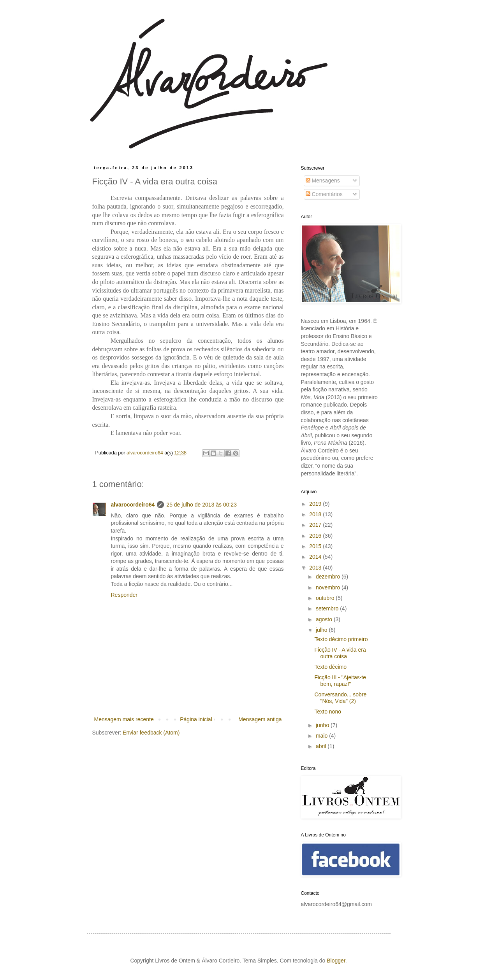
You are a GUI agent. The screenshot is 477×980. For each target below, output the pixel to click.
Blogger (336, 961)
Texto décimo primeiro (341, 639)
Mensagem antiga (260, 719)
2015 (316, 546)
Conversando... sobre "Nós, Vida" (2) (340, 698)
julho (322, 630)
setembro (328, 608)
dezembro (329, 577)
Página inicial (196, 719)
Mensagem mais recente (124, 719)
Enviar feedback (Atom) (151, 733)
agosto (325, 619)
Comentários (324, 194)
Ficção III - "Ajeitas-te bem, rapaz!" (340, 681)
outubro (326, 598)
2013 (316, 568)
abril (322, 746)
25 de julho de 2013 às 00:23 (202, 505)
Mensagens (323, 181)
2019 (316, 504)
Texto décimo (330, 667)
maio (322, 736)
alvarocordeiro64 (133, 505)
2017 (316, 525)
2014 (316, 557)
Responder (124, 595)
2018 (316, 514)
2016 (316, 536)
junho (323, 725)
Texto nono (328, 712)
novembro (329, 587)
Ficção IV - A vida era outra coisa (340, 653)
